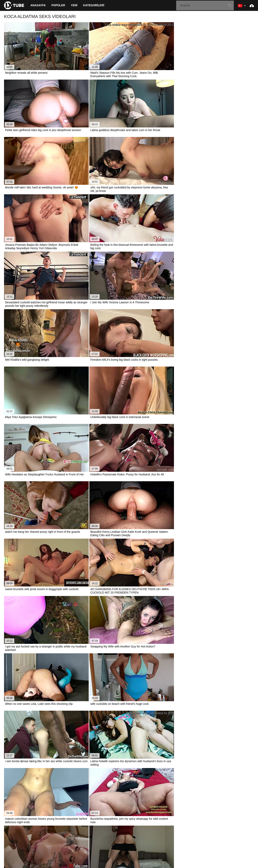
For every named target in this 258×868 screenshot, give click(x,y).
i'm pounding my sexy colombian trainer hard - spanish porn (44, 752)
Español (210, 834)
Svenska (50, 839)
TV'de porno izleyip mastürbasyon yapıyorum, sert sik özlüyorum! (48, 705)
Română (242, 834)
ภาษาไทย (86, 834)
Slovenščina (33, 834)
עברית (221, 834)
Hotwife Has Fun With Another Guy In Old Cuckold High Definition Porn (51, 733)
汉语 (98, 839)
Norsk (75, 834)
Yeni (74, 5)
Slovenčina (50, 834)
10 (174, 490)
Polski (231, 834)
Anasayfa (38, 5)
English (75, 839)
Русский (63, 839)
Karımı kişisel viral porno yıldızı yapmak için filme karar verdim (46, 715)
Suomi (120, 834)
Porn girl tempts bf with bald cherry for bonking (36, 724)
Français (132, 834)
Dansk (209, 839)
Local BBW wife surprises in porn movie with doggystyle (42, 696)
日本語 (109, 834)
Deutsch (87, 839)
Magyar (140, 839)
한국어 (99, 834)
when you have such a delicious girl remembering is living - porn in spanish (54, 743)
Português (169, 839)
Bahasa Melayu (123, 839)
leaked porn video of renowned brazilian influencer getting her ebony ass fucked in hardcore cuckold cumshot (75, 687)
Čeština (158, 834)
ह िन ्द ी (154, 839)
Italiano (183, 839)
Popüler (58, 5)
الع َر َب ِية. (196, 834)
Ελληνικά (145, 834)
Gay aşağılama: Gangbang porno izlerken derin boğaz (41, 678)
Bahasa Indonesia (176, 834)
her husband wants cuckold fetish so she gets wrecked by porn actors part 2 (55, 668)
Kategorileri (94, 5)
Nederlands (16, 834)
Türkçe (107, 839)
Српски (64, 834)
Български (196, 839)
